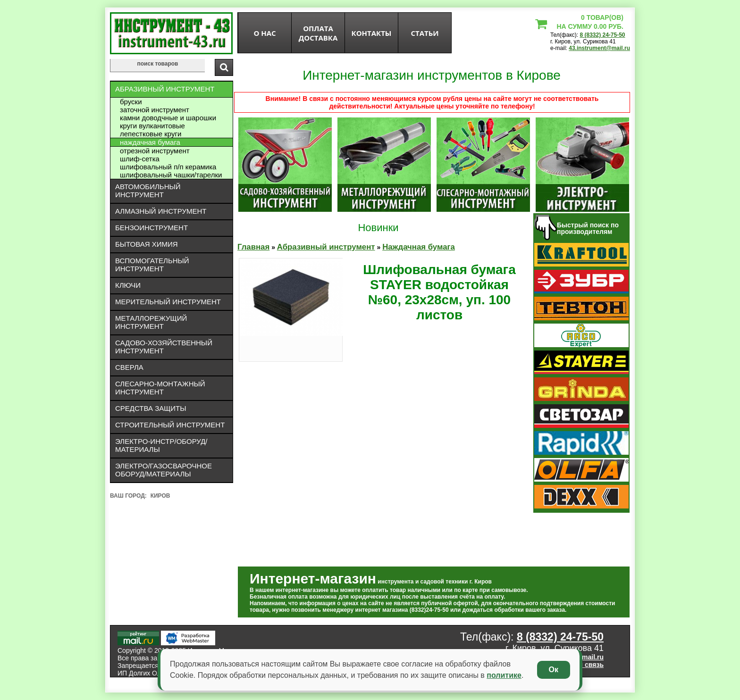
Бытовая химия (147, 244)
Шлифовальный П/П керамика (168, 167)
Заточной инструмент (155, 110)
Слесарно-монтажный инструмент (160, 388)
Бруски (131, 102)
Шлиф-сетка (140, 159)
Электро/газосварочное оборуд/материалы (164, 470)
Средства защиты (151, 408)
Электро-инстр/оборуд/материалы (161, 445)
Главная (253, 247)
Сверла (129, 367)
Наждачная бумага (150, 142)
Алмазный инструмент (161, 211)
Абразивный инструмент (165, 89)
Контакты (372, 33)
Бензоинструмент (151, 228)
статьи (425, 33)
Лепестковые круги (151, 134)
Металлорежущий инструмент (151, 322)
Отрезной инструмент (155, 151)
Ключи (128, 285)
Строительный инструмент (170, 425)
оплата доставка (318, 33)
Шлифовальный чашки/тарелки (171, 175)
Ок (554, 670)
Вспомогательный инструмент (152, 265)
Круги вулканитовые (152, 126)
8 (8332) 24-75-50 (602, 35)
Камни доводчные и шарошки (168, 118)
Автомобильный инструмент (148, 191)
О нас (265, 33)
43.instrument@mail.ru (599, 48)
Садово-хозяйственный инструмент (164, 347)
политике (504, 675)
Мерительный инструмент (168, 302)
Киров (160, 496)
